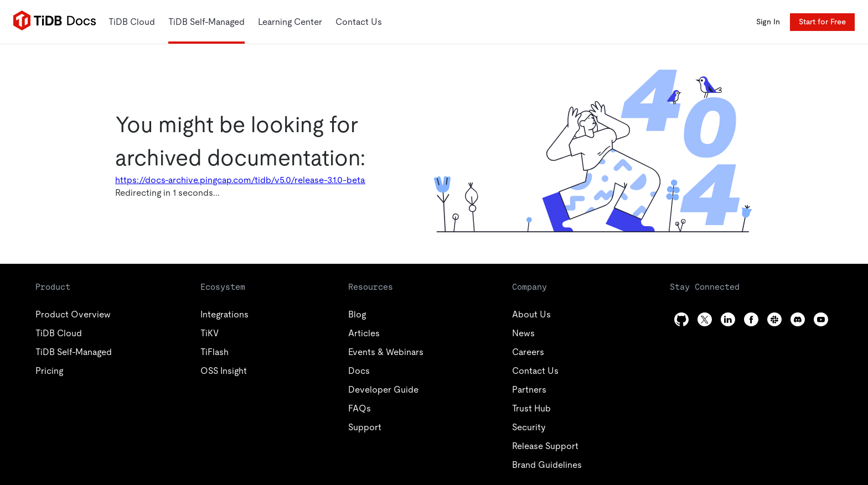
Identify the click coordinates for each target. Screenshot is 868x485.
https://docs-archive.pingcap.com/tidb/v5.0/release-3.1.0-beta (240, 180)
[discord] (798, 319)
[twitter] (705, 319)
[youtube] (821, 319)
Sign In (768, 22)
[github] (681, 319)
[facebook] (751, 319)
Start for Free (822, 22)
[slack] (774, 319)
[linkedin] (728, 319)
